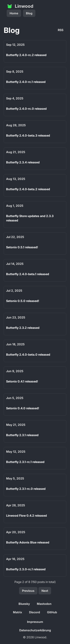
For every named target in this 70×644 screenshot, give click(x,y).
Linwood (20, 6)
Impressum (35, 622)
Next (45, 591)
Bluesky (24, 604)
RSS (61, 30)
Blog (29, 13)
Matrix (17, 612)
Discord (35, 612)
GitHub (52, 612)
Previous (28, 591)
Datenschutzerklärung (35, 630)
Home (14, 13)
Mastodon (44, 604)
